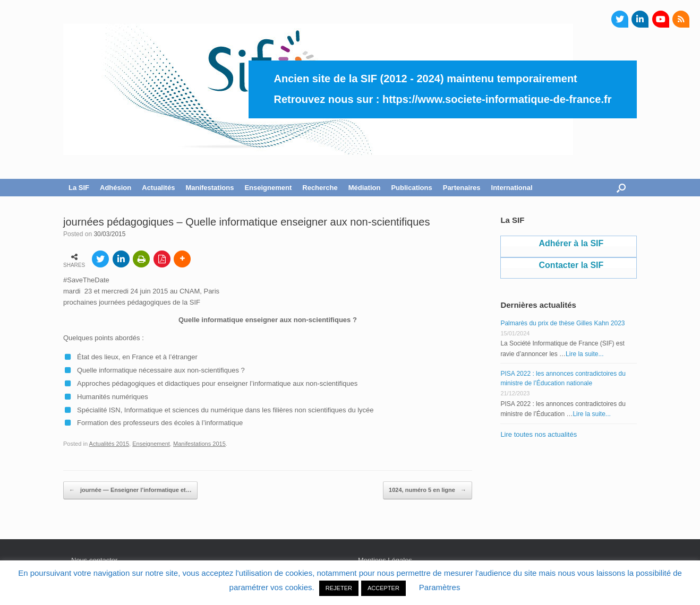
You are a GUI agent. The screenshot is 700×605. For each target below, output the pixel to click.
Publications (411, 188)
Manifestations (210, 188)
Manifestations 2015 (199, 444)
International (512, 188)
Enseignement (268, 188)
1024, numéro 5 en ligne (428, 490)
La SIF (79, 188)
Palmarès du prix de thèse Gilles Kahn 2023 (562, 323)
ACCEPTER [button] (383, 588)
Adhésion (116, 188)
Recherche (320, 188)
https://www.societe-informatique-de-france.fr (497, 99)
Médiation (365, 188)
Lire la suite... (584, 354)
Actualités (158, 188)
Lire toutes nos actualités (539, 434)
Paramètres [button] (440, 587)
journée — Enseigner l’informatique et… (130, 490)
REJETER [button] (339, 588)
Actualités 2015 (109, 444)
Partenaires (462, 188)
